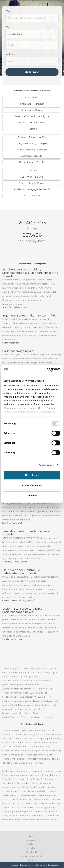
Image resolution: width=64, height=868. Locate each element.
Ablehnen (32, 496)
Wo (7, 27)
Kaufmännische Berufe (32, 162)
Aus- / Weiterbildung (32, 177)
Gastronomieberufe (32, 156)
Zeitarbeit (32, 171)
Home (30, 836)
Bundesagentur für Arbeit (30, 856)
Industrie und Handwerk (32, 123)
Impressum (30, 840)
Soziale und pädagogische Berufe (32, 189)
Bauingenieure (32, 196)
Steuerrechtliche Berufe (32, 183)
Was (8, 11)
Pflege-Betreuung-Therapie (32, 143)
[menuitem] (32, 98)
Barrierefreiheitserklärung (30, 852)
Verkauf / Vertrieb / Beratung (32, 150)
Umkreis (10, 54)
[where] (32, 45)
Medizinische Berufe (32, 110)
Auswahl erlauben (32, 485)
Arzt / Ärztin (32, 98)
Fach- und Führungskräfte (32, 137)
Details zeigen (46, 465)
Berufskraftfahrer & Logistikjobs (32, 116)
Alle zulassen (32, 475)
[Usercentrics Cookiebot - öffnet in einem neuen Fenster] (47, 370)
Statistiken (32, 860)
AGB (31, 844)
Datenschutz (31, 848)
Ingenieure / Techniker (32, 104)
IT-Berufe (32, 129)
